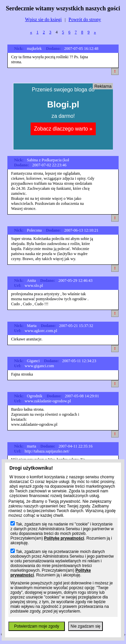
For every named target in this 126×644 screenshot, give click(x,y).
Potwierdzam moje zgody (37, 626)
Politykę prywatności (64, 538)
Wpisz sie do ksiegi (43, 20)
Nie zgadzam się (86, 626)
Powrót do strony (85, 20)
